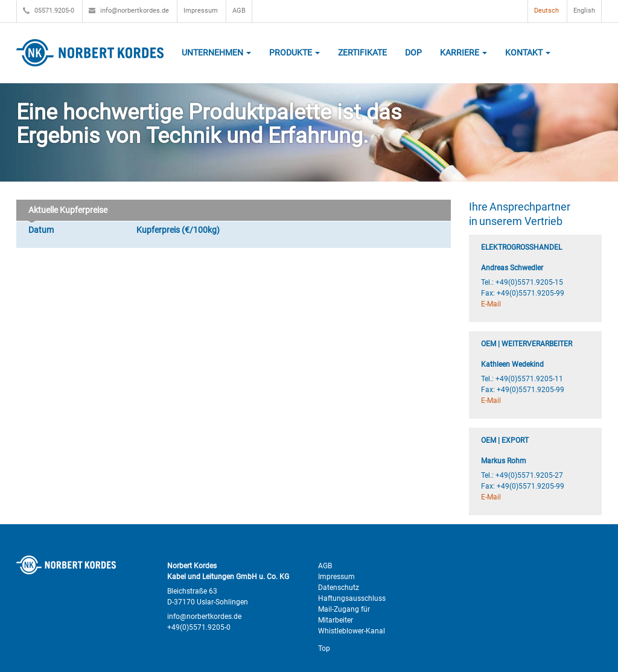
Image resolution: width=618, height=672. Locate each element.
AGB (239, 11)
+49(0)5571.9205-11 (529, 379)
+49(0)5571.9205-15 (529, 282)
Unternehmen (216, 52)
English (584, 11)
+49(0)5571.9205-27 (529, 475)
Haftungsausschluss (352, 598)
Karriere (463, 52)
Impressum (201, 11)
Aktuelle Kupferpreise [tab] (66, 213)
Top (324, 648)
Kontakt (528, 52)
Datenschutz (339, 588)
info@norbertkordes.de (129, 11)
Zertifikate (362, 52)
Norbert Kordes (90, 53)
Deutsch (546, 11)
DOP (413, 52)
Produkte (295, 52)
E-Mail (491, 304)
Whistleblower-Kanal (352, 631)
